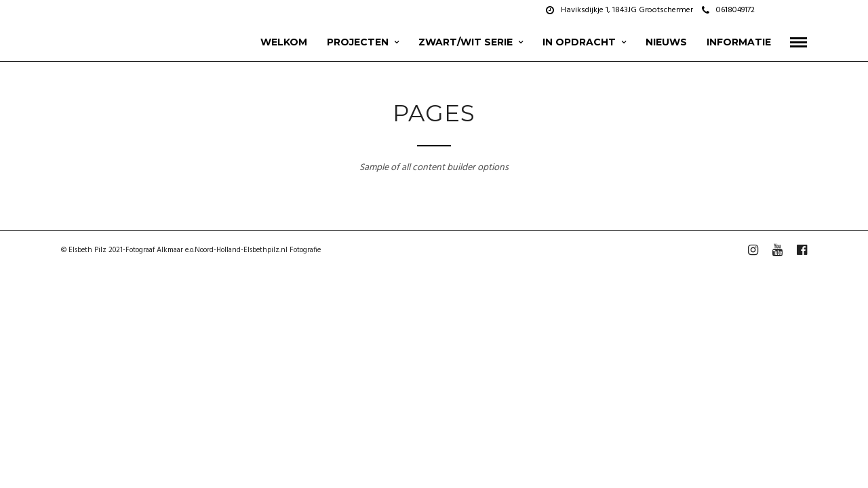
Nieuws (666, 42)
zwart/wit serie (466, 42)
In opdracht (579, 42)
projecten (358, 42)
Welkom (284, 42)
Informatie (739, 42)
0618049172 (728, 10)
